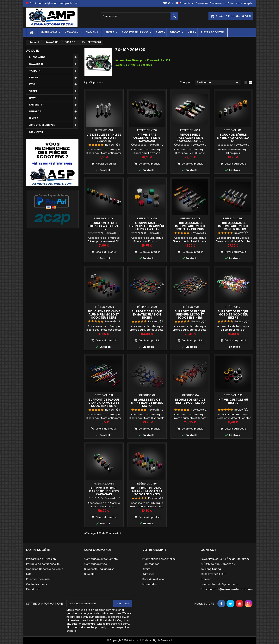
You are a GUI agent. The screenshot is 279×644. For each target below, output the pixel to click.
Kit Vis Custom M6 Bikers (233, 401)
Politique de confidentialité (43, 564)
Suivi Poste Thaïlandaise (99, 569)
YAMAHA (92, 32)
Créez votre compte (240, 3)
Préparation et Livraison (41, 559)
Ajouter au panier (104, 164)
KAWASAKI (72, 32)
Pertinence (218, 83)
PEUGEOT (35, 111)
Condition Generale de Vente (45, 569)
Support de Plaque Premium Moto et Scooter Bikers (190, 314)
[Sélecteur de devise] (168, 3)
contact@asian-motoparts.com (58, 3)
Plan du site (33, 589)
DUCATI (175, 32)
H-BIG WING (49, 32)
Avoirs (146, 569)
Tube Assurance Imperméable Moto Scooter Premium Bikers (190, 228)
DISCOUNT (36, 132)
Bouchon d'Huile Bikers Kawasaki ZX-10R (233, 138)
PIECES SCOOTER (212, 32)
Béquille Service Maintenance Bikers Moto (147, 403)
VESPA (33, 91)
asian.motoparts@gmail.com (219, 584)
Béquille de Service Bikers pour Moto (190, 401)
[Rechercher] (139, 16)
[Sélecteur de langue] (185, 3)
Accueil (33, 51)
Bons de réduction (154, 579)
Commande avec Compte (101, 559)
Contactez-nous (37, 584)
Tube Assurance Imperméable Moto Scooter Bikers (233, 226)
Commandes (151, 564)
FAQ (29, 574)
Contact (208, 550)
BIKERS (110, 32)
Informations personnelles (159, 559)
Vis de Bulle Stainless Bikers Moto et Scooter (104, 138)
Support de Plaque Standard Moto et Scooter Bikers (104, 403)
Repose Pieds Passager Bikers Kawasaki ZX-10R (190, 138)
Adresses (148, 574)
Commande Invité (96, 564)
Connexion (216, 3)
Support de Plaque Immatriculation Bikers (147, 314)
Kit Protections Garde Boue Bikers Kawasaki (104, 491)
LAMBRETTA (37, 105)
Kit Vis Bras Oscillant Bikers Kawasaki (147, 138)
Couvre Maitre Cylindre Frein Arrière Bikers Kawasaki (147, 226)
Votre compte (154, 550)
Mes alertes (150, 584)
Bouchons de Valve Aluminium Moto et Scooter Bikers (104, 314)
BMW (159, 32)
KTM (191, 32)
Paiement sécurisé (38, 579)
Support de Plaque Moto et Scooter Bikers (233, 314)
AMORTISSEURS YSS (135, 32)
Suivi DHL (90, 574)
